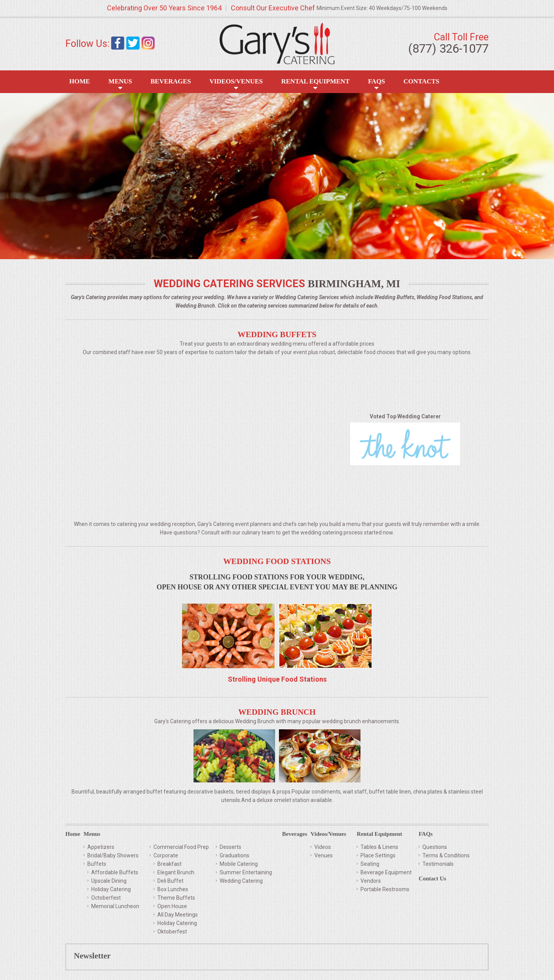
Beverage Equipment (386, 872)
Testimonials (438, 864)
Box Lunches (173, 889)
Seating (370, 864)
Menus (120, 81)
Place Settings (378, 855)
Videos (323, 847)
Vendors (371, 881)
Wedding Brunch (277, 712)
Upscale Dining (109, 881)
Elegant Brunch (176, 872)
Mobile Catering (239, 864)
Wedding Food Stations (277, 561)
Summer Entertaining (246, 872)
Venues (324, 855)
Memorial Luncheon (115, 906)
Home (80, 81)
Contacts (421, 81)
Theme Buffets (176, 898)
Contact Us (432, 879)
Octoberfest (106, 898)
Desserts (230, 847)
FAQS (377, 81)
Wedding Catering (241, 881)
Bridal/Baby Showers (113, 855)
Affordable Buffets (115, 872)
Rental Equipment (315, 81)
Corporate (166, 855)
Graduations (234, 855)
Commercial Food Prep (181, 847)
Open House (172, 906)
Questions (435, 847)
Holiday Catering (111, 889)
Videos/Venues (236, 81)
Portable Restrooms (385, 889)
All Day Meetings (178, 915)
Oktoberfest (172, 932)
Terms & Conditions (446, 855)
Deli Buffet (170, 881)
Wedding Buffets (277, 334)
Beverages (171, 81)
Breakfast (169, 864)
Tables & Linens (379, 847)
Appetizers (101, 847)
